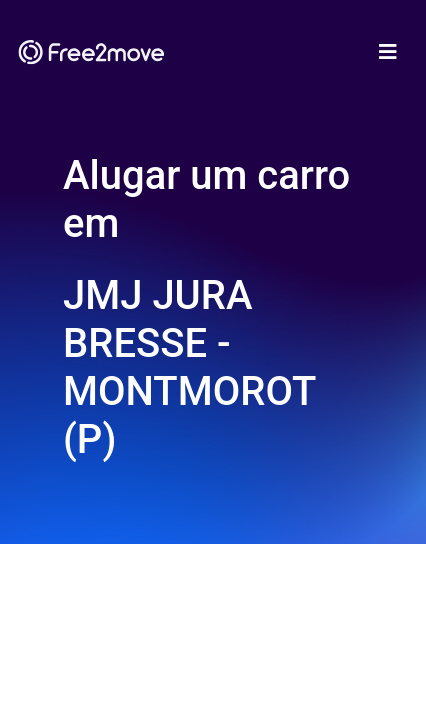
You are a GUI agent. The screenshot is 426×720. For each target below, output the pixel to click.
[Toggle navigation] (388, 52)
